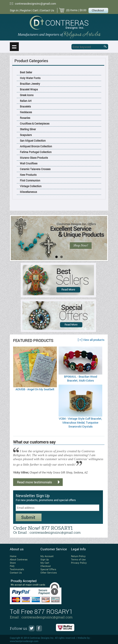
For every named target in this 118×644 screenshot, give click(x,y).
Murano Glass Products (34, 158)
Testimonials (17, 569)
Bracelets (25, 106)
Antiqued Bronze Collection (36, 146)
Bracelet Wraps (29, 89)
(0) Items (72, 10)
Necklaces (26, 112)
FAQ (12, 566)
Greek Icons (27, 95)
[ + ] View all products (91, 340)
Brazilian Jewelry (30, 84)
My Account (47, 556)
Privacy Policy (79, 563)
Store (13, 563)
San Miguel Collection (33, 141)
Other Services (49, 573)
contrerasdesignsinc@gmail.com (35, 4)
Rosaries (25, 118)
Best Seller (26, 72)
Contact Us (47, 10)
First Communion (30, 180)
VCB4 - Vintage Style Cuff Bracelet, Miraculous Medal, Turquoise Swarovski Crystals (80, 422)
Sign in (14, 10)
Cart (35, 10)
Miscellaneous (28, 192)
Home (13, 556)
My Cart (45, 563)
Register (25, 10)
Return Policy (78, 556)
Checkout (46, 566)
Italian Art (26, 101)
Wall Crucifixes (29, 163)
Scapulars (26, 135)
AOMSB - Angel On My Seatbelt (35, 389)
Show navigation (14, 47)
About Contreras (19, 559)
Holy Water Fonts (30, 78)
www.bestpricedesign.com (24, 641)
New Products (28, 175)
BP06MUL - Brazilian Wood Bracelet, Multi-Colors (81, 378)
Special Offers (48, 569)
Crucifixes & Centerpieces (35, 123)
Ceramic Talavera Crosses (35, 169)
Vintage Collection (31, 186)
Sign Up (45, 559)
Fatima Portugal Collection (36, 152)
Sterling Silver (28, 129)
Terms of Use (78, 559)
